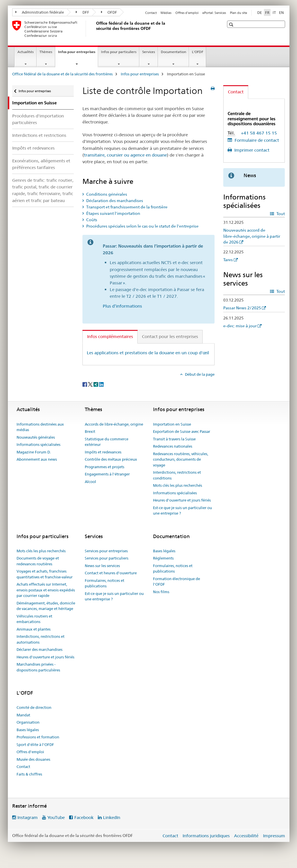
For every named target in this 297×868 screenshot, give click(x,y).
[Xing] (96, 384)
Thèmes (46, 52)
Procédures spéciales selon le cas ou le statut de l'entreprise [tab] (142, 226)
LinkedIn (112, 817)
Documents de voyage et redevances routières (38, 561)
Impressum (274, 836)
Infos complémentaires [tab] (110, 336)
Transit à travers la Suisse (174, 439)
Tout (280, 214)
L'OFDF (198, 52)
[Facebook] (85, 384)
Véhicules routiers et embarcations (34, 619)
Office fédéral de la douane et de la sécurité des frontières (62, 74)
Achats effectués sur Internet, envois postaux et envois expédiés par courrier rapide (46, 590)
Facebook (84, 817)
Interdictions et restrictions (39, 135)
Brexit (90, 431)
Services (149, 52)
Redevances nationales (173, 446)
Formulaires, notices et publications (105, 583)
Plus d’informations (122, 306)
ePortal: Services (214, 13)
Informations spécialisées (38, 444)
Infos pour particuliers (119, 52)
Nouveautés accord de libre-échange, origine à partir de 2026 (252, 236)
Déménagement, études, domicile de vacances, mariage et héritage (46, 606)
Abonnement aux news (37, 459)
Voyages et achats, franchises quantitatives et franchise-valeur (45, 574)
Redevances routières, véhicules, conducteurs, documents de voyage (181, 459)
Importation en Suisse (172, 424)
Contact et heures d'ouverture (111, 573)
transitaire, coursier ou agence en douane (125, 155)
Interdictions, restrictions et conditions (177, 475)
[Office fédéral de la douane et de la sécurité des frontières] (95, 29)
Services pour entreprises (106, 551)
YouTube (56, 817)
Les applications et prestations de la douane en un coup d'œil (148, 353)
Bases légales (164, 551)
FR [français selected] (267, 12)
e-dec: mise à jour (240, 326)
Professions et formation (38, 737)
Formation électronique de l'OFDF (177, 582)
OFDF (109, 12)
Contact (151, 13)
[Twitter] (91, 384)
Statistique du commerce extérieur (107, 442)
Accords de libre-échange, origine (114, 424)
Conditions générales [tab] (106, 194)
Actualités (26, 52)
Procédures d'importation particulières (38, 119)
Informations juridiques (206, 836)
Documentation (173, 52)
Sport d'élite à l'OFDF (35, 744)
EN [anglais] (281, 12)
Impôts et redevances (33, 148)
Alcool (90, 482)
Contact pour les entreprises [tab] (170, 336)
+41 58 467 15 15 (259, 133)
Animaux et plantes (34, 629)
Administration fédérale (40, 12)
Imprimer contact (251, 150)
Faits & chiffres (29, 774)
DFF (82, 12)
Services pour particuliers (107, 558)
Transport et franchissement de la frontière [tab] (126, 207)
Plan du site (239, 13)
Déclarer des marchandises (39, 649)
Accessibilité (246, 836)
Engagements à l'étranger (107, 474)
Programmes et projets (105, 467)
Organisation (28, 722)
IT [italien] (274, 12)
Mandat (23, 715)
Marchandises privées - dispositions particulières (38, 667)
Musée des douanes (33, 759)
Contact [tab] (236, 92)
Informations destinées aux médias (40, 427)
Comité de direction (34, 707)
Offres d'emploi (187, 13)
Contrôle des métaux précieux (111, 459)
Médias (166, 13)
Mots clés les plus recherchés (178, 485)
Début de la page (199, 374)
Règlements (163, 558)
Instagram (28, 817)
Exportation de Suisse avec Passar (182, 431)
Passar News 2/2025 (242, 308)
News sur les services (102, 566)
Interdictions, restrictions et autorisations (40, 639)
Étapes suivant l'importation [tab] (113, 213)
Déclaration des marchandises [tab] (114, 201)
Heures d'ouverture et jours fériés (182, 500)
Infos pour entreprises (78, 54)
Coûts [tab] (91, 220)
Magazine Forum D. (34, 452)
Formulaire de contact (256, 140)
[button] (232, 24)
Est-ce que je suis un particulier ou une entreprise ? (182, 511)
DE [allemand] (260, 12)
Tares (228, 260)
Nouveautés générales (36, 437)
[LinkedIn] (101, 384)
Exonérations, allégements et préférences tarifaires (41, 164)
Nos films (161, 592)
